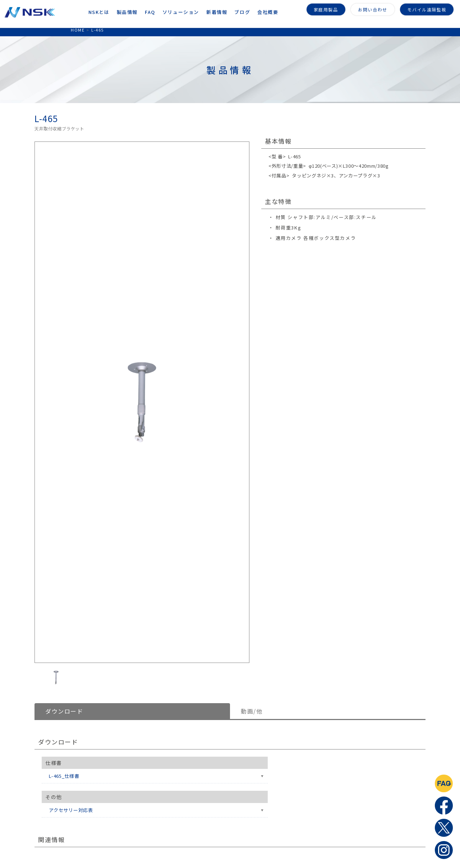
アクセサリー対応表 (71, 810)
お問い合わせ (373, 8)
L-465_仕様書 (64, 776)
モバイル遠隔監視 (427, 8)
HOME (78, 30)
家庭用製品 (326, 8)
